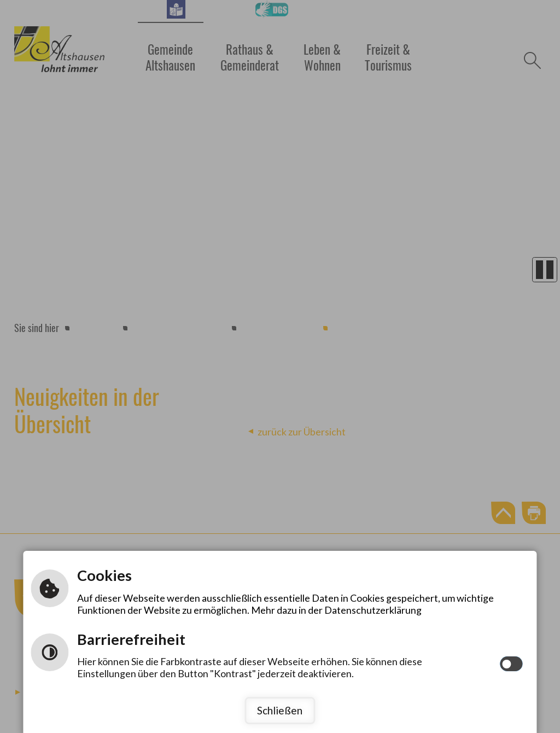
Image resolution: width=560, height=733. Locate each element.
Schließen (280, 710)
